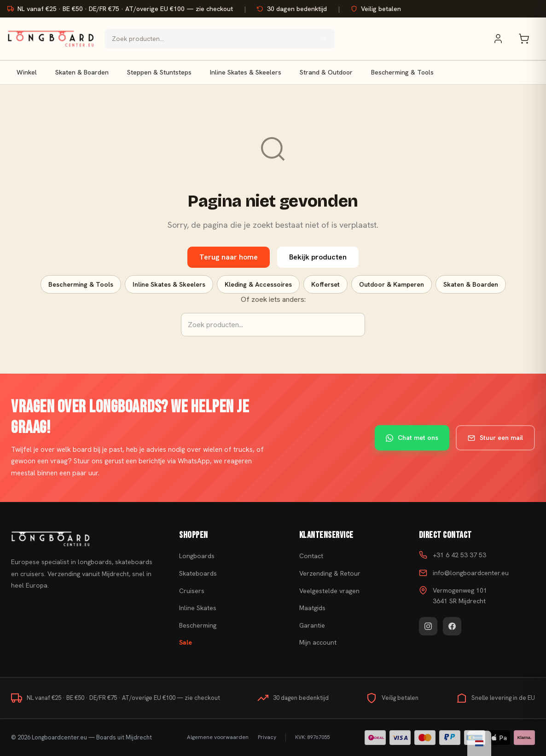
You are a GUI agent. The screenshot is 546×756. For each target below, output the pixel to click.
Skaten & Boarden (82, 72)
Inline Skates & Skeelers (246, 72)
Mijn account (318, 642)
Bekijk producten (318, 257)
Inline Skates (198, 608)
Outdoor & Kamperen (392, 284)
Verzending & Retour (330, 573)
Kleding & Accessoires (258, 284)
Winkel (27, 72)
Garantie (312, 625)
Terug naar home (229, 257)
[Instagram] (428, 626)
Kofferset (325, 284)
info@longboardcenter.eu (471, 573)
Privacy (267, 737)
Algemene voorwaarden (218, 737)
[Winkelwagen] (529, 39)
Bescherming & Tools (402, 72)
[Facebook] (452, 626)
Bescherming (198, 625)
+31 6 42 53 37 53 (459, 555)
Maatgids (312, 608)
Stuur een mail (495, 438)
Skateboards (198, 573)
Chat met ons (412, 438)
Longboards (197, 556)
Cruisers (192, 591)
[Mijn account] (503, 39)
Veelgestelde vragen (329, 591)
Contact (311, 556)
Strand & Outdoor (326, 72)
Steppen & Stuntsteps (159, 72)
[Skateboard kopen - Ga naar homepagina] (50, 39)
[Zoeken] (324, 39)
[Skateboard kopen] (84, 539)
